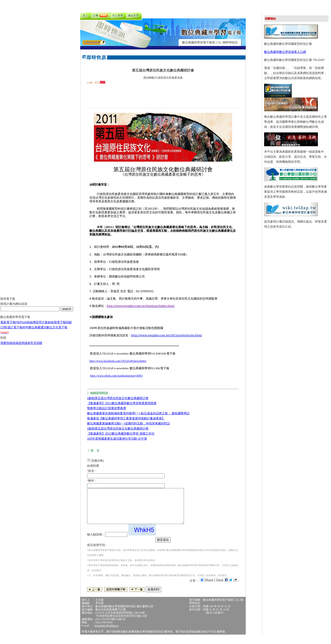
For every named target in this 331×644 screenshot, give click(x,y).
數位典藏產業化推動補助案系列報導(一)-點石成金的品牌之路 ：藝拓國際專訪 (138, 413)
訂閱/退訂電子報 (11, 331)
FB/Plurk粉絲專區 (27, 326)
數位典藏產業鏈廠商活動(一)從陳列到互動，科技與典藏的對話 (128, 423)
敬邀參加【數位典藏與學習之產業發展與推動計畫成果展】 (126, 418)
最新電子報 (8, 326)
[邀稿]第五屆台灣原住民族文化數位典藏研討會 (118, 398)
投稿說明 (18, 346)
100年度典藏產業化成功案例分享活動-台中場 (117, 439)
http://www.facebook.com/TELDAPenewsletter (118, 361)
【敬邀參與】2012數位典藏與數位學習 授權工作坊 (121, 434)
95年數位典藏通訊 (34, 331)
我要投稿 (6, 346)
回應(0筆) (98, 461)
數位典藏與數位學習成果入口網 (285, 52)
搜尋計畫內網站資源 (14, 307)
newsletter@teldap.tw (107, 633)
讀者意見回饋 (33, 346)
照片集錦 (45, 326)
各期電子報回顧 (61, 326)
